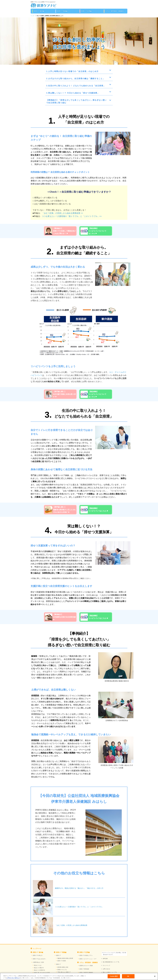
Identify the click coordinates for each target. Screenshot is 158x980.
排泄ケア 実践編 (62, 11)
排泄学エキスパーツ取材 (86, 966)
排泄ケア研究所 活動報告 (86, 973)
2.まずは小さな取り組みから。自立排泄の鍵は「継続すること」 (75, 79)
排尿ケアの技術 (62, 961)
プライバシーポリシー (14, 978)
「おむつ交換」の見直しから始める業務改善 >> (62, 213)
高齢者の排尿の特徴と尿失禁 (65, 958)
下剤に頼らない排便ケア (64, 972)
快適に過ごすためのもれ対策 (42, 973)
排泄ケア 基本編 (39, 11)
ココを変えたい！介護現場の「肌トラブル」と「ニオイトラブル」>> (72, 216)
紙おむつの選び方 (39, 968)
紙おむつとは (38, 965)
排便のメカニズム (62, 970)
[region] (79, 976)
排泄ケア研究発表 (84, 969)
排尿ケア (58, 955)
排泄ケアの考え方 (38, 955)
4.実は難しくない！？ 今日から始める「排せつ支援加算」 (73, 93)
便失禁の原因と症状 (63, 967)
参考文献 (105, 959)
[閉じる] (155, 976)
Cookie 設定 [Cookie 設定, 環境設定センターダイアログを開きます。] (114, 976)
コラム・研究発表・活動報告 (115, 11)
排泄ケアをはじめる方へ (39, 959)
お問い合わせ (106, 969)
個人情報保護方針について (110, 962)
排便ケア (58, 964)
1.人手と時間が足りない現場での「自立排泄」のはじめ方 (72, 71)
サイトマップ (106, 965)
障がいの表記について (109, 972)
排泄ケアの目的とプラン (86, 955)
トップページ (37, 949)
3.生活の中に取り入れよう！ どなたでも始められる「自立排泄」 (76, 86)
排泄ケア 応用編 (86, 11)
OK (128, 976)
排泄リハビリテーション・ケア (88, 959)
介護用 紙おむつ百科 (38, 962)
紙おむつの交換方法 (39, 970)
